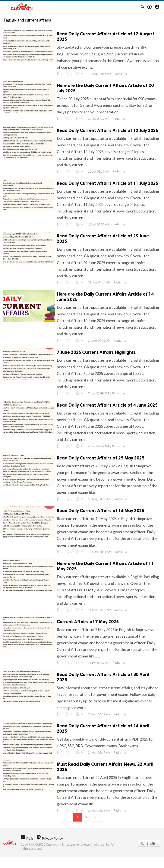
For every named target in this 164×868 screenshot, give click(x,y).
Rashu (119, 74)
